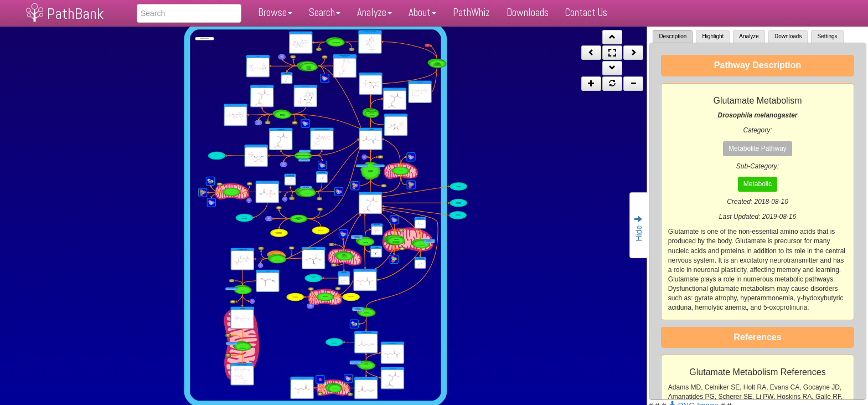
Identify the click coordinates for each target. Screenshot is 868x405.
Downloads (528, 12)
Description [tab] (673, 36)
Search (325, 12)
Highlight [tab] (713, 36)
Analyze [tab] (749, 36)
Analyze (374, 12)
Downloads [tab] (788, 36)
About (422, 12)
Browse (275, 12)
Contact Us (586, 12)
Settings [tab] (827, 36)
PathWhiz (471, 12)
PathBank (75, 14)
